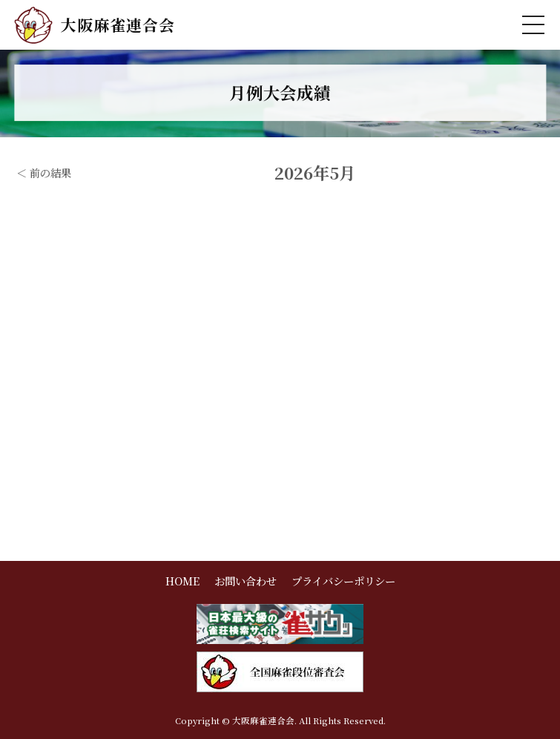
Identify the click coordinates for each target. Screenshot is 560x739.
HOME (182, 581)
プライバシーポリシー (343, 581)
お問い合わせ (246, 581)
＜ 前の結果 (44, 173)
